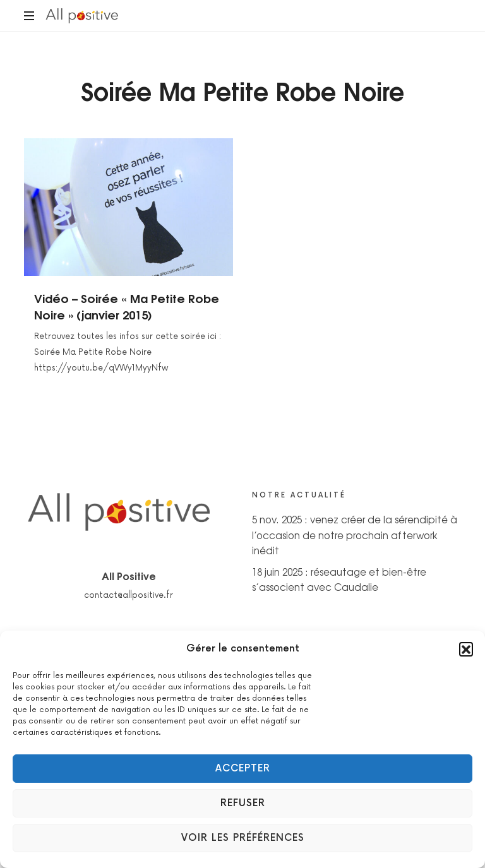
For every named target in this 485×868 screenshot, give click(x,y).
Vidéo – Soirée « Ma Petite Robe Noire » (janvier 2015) (127, 306)
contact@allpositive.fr (129, 595)
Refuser (243, 803)
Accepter (243, 769)
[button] (466, 649)
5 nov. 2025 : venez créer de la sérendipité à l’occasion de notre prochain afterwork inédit (355, 535)
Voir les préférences (243, 838)
